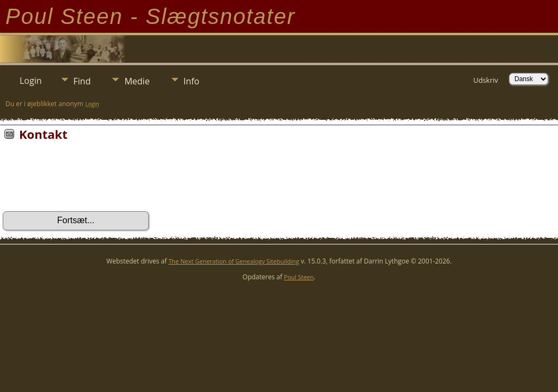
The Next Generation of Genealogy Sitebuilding (234, 261)
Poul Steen (299, 277)
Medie (137, 81)
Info (192, 81)
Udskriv (486, 80)
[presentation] (86, 180)
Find (82, 81)
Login (31, 81)
